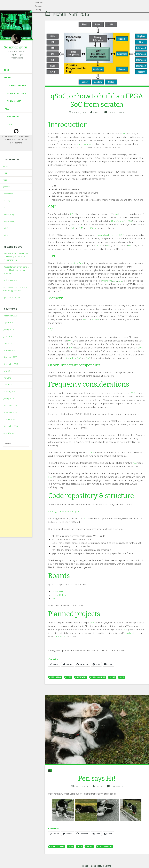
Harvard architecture (107, 235)
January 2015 (9, 399)
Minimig (8, 78)
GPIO (140, 348)
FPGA (69, 677)
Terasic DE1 (57, 591)
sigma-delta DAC (73, 358)
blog (5, 173)
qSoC (10, 124)
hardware (81, 677)
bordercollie (57, 846)
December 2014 (10, 406)
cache (99, 245)
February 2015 (9, 392)
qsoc (113, 677)
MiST (54, 598)
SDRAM (95, 319)
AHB (120, 281)
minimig (7, 201)
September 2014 (11, 426)
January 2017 (9, 330)
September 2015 (11, 364)
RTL (86, 518)
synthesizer (131, 633)
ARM (81, 228)
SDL (126, 630)
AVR (73, 228)
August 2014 (8, 433)
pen (80, 846)
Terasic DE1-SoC (60, 595)
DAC (88, 358)
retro (6, 235)
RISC (120, 235)
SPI (71, 348)
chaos (97, 113)
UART (71, 341)
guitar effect (60, 637)
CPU (72, 214)
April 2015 (8, 385)
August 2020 (8, 323)
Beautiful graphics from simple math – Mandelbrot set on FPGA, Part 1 (16, 270)
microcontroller (86, 144)
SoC (125, 133)
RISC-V (93, 228)
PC (5, 208)
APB (115, 281)
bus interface (76, 263)
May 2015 (7, 378)
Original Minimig (17, 85)
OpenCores (117, 221)
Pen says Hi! (97, 778)
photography (9, 214)
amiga (6, 166)
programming (9, 221)
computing (56, 677)
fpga (6, 109)
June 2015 (8, 371)
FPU (130, 245)
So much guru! (16, 47)
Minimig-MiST (14, 101)
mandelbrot (14, 117)
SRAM (85, 319)
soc (122, 677)
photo (90, 846)
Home (6, 70)
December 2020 (10, 316)
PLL (50, 477)
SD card (90, 452)
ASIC (133, 393)
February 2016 (9, 350)
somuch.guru (104, 866)
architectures (122, 214)
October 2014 (9, 419)
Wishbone (107, 281)
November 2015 (10, 357)
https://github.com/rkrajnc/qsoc (64, 511)
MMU (109, 245)
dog (71, 846)
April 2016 (8, 343)
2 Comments (117, 787)
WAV (92, 623)
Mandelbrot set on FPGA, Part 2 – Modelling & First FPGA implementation (16, 257)
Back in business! (10, 280)
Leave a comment (117, 113)
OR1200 (128, 221)
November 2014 (10, 412)
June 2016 (8, 336)
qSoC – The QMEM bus (13, 297)
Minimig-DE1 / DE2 (17, 93)
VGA (135, 463)
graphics (7, 187)
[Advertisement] (16, 494)
